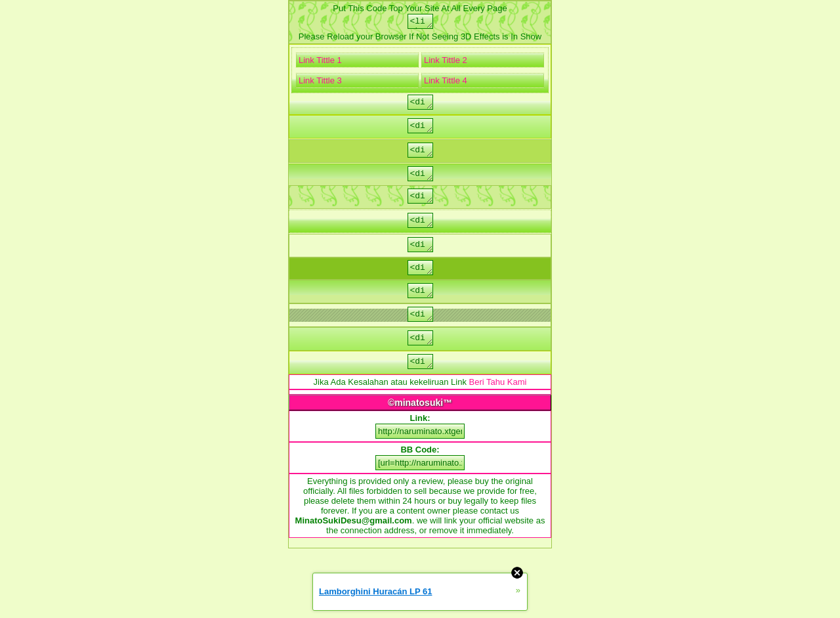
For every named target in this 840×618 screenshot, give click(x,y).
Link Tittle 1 (320, 62)
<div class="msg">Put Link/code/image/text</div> (420, 233)
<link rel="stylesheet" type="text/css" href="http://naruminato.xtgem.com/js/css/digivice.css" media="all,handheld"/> (420, 22)
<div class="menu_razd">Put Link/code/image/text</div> (420, 335)
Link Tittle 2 (446, 62)
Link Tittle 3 (320, 82)
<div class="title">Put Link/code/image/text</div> (420, 284)
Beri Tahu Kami (498, 408)
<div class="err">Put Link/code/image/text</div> (420, 207)
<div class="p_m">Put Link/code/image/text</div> (420, 386)
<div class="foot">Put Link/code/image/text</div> (420, 157)
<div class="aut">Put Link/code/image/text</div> (420, 259)
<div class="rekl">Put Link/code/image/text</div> (420, 183)
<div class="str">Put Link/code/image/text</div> (420, 131)
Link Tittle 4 (446, 82)
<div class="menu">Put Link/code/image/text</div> (420, 309)
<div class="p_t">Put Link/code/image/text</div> (420, 361)
